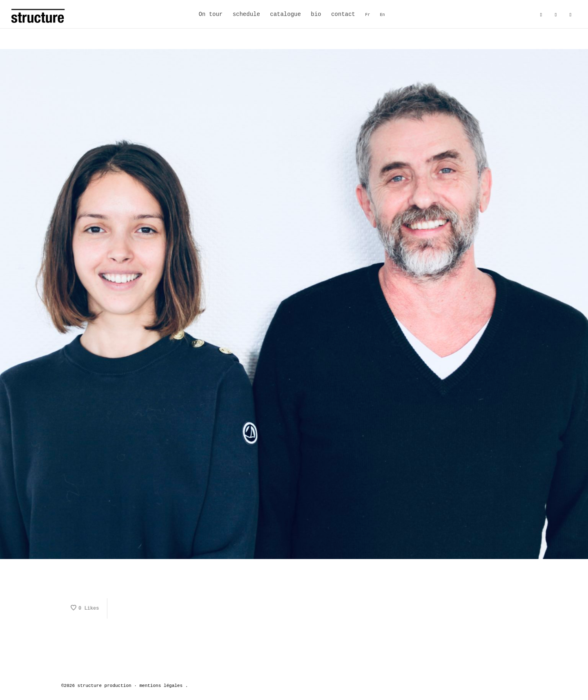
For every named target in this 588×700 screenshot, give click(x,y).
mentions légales (161, 686)
